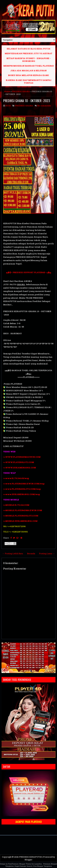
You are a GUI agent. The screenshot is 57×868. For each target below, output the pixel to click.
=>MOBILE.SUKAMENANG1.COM (21, 521)
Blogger (28, 860)
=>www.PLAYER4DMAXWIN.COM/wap (24, 484)
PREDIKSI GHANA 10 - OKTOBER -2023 (27, 101)
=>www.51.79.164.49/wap (16, 478)
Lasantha (38, 864)
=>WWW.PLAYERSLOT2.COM (19, 462)
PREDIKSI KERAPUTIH (30, 857)
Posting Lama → (47, 553)
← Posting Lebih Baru (13, 553)
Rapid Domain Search (23, 866)
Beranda (31, 553)
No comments (44, 106)
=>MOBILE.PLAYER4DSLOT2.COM (21, 516)
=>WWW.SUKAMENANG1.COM (20, 468)
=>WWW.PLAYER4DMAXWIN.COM (22, 457)
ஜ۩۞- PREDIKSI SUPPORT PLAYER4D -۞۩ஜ (29, 272)
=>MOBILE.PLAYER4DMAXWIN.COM (23, 510)
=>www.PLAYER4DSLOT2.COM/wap (22, 489)
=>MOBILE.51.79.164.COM (16, 505)
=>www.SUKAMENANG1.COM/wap (22, 494)
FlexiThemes (13, 864)
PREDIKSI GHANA (21, 91)
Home (7, 91)
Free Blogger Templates (43, 866)
